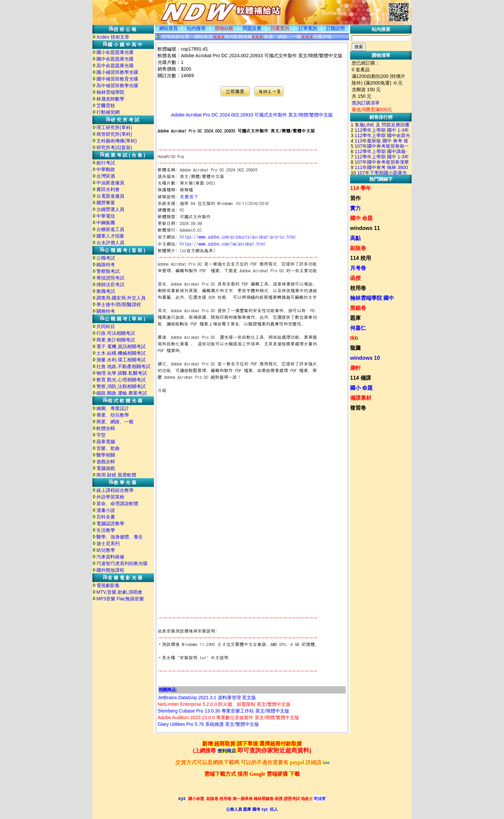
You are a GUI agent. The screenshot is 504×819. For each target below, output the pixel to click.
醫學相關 (106, 455)
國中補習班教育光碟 (117, 79)
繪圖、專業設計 (113, 408)
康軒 (355, 368)
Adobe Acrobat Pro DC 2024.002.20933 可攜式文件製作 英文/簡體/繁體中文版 (252, 115)
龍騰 (355, 348)
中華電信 (106, 216)
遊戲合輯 (106, 462)
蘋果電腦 (106, 442)
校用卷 (358, 288)
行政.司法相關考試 (116, 333)
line (326, 763)
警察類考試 (108, 271)
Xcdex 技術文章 (113, 37)
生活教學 (106, 530)
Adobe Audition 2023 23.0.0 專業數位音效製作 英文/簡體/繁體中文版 (228, 717)
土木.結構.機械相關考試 (121, 353)
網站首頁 (169, 28)
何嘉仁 (358, 328)
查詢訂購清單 (366, 103)
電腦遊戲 (106, 468)
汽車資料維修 (110, 557)
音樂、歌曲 (108, 448)
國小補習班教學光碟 (117, 72)
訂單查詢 (308, 28)
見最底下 (189, 196)
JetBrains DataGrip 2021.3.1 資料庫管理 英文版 (207, 698)
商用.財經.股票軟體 (116, 475)
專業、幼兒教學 (113, 415)
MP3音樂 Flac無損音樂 (120, 599)
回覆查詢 (280, 28)
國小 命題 (361, 388)
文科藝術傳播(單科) (117, 141)
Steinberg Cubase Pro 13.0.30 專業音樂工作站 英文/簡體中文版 (223, 711)
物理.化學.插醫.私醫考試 (122, 373)
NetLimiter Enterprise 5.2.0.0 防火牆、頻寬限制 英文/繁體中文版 (224, 704)
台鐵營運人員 (110, 209)
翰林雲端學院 (110, 92)
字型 (101, 435)
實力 (355, 208)
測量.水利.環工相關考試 (121, 360)
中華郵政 (106, 169)
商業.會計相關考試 (116, 340)
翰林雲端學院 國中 (372, 298)
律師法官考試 (110, 285)
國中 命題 (361, 218)
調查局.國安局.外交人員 (121, 298)
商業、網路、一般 (115, 422)
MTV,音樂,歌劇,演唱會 (119, 592)
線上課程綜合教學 (115, 490)
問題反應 (252, 28)
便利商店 (227, 751)
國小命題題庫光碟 (115, 52)
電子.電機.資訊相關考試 (121, 346)
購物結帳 (224, 28)
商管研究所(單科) (114, 134)
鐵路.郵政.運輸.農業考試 (122, 393)
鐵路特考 (106, 265)
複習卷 (358, 408)
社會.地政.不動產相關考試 (123, 366)
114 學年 (361, 188)
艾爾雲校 (106, 105)
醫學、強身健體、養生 (120, 537)
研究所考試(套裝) (114, 147)
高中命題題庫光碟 (115, 66)
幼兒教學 (106, 550)
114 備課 (361, 378)
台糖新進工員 (110, 229)
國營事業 (106, 203)
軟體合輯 (106, 428)
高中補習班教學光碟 (117, 86)
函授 (355, 278)
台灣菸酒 (106, 176)
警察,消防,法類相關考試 (121, 386)
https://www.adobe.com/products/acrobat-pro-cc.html (238, 237)
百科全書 (106, 517)
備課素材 (361, 398)
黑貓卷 (358, 308)
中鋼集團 (106, 223)
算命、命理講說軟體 (117, 504)
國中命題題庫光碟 (115, 59)
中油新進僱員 (110, 183)
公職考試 (106, 258)
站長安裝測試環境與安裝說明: (188, 631)
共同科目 (106, 326)
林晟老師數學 (110, 99)
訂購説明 (335, 28)
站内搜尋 (196, 28)
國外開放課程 (110, 570)
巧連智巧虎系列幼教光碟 (122, 563)
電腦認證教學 (110, 523)
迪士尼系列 (108, 543)
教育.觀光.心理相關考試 (121, 380)
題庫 (355, 318)
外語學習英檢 (110, 497)
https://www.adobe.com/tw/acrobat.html (223, 244)
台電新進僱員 (110, 196)
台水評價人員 (110, 243)
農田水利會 (108, 189)
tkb (354, 338)
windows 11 (365, 228)
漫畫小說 (106, 510)
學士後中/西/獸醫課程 (119, 305)
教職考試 (106, 291)
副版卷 (358, 248)
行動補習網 (108, 112)
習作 (355, 198)
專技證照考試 (110, 278)
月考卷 (358, 268)
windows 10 (365, 358)
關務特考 (106, 311)
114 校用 (361, 258)
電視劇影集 (108, 585)
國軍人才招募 (110, 236)
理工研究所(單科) (114, 127)
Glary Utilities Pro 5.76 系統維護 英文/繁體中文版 (208, 724)
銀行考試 (106, 163)
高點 (355, 238)
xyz (182, 798)
